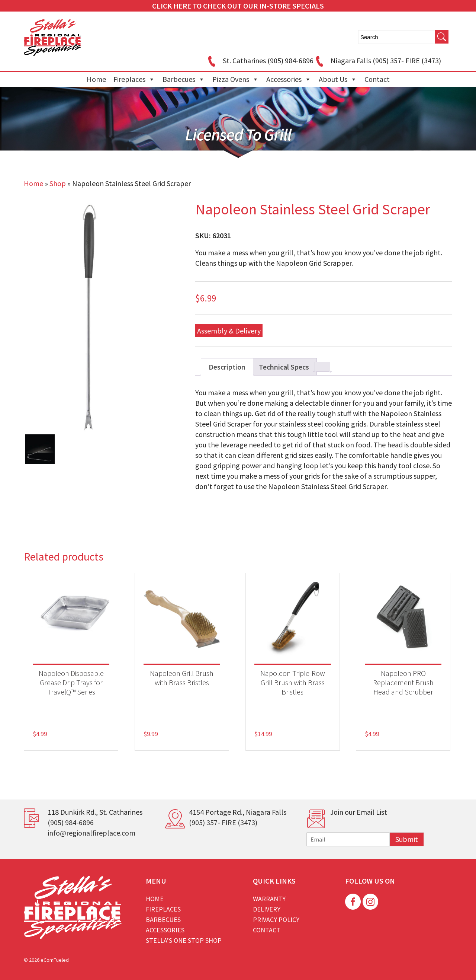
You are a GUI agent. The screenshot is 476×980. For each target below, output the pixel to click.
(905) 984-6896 (71, 822)
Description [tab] (227, 367)
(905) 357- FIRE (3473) (223, 822)
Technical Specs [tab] (284, 367)
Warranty (269, 899)
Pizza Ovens (236, 79)
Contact (377, 79)
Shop (58, 183)
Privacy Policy (276, 920)
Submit (407, 839)
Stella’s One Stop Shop (184, 940)
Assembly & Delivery (229, 331)
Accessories (289, 79)
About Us (338, 79)
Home (96, 79)
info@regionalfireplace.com (91, 833)
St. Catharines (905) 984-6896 (260, 60)
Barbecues (184, 79)
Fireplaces (134, 79)
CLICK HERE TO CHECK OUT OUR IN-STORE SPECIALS (238, 6)
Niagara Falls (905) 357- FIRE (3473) (377, 60)
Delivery (267, 909)
